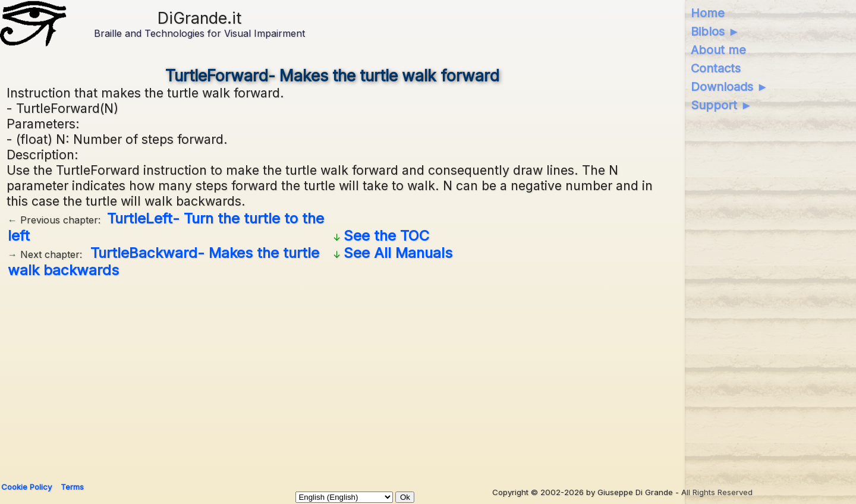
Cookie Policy (26, 487)
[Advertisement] (332, 376)
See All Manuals (398, 253)
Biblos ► (715, 31)
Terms (72, 487)
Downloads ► (730, 87)
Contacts (716, 68)
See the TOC (386, 236)
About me (718, 50)
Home (708, 13)
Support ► (722, 105)
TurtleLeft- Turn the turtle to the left (166, 227)
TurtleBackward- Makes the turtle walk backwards (163, 262)
